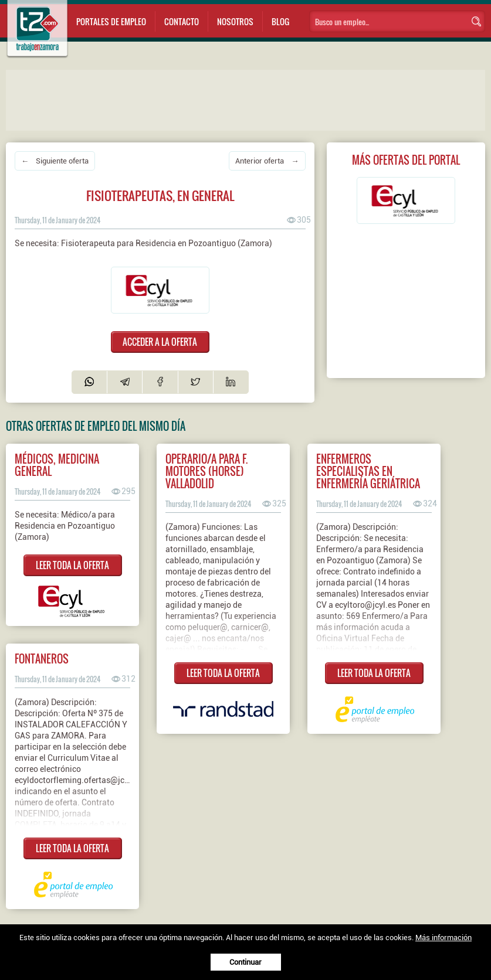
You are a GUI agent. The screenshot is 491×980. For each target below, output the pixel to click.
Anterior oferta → (267, 161)
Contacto (182, 21)
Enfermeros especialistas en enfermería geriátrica (368, 471)
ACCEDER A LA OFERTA (160, 342)
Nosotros (235, 21)
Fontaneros (42, 659)
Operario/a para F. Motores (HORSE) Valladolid (206, 471)
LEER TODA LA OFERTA (72, 565)
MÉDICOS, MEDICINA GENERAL (57, 465)
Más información (443, 938)
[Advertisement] (241, 99)
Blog (280, 21)
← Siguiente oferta (55, 161)
